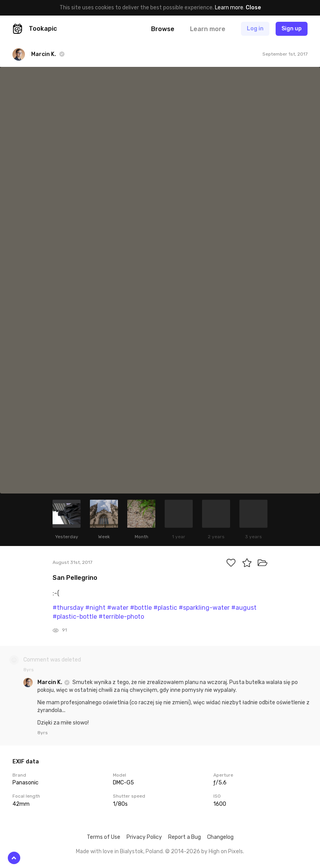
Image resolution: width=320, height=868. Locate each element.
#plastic (165, 608)
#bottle (141, 608)
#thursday (68, 608)
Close (253, 8)
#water (118, 608)
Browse (163, 29)
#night (95, 608)
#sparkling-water (204, 608)
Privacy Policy (144, 837)
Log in (255, 29)
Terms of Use (104, 837)
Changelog (220, 837)
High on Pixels (226, 851)
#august (244, 608)
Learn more (229, 8)
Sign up (292, 29)
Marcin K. (50, 682)
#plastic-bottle (75, 617)
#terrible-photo (121, 617)
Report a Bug (185, 837)
